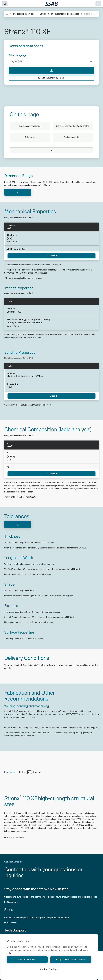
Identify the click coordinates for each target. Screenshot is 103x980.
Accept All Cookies (27, 960)
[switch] (29, 772)
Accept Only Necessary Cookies (71, 960)
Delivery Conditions (73, 137)
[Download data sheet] (51, 70)
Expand (52, 256)
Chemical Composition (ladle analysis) (73, 126)
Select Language (18, 55)
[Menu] (98, 4)
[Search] (5, 4)
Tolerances (30, 137)
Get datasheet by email (51, 78)
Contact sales (11, 923)
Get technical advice (14, 838)
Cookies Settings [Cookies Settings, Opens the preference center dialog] (49, 969)
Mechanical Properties (30, 126)
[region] (49, 957)
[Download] (18, 192)
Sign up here (11, 902)
